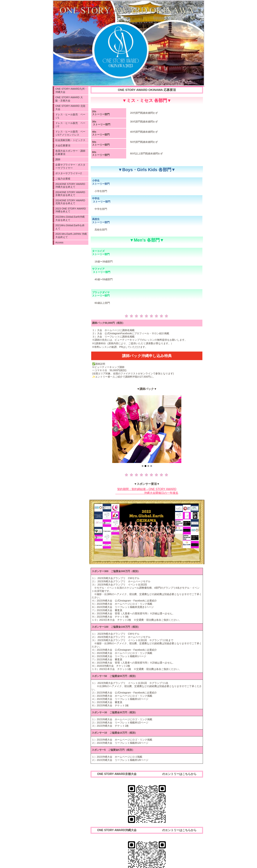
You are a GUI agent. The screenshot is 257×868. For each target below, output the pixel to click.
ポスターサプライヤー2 (69, 173)
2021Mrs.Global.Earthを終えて (70, 227)
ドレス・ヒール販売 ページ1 (70, 116)
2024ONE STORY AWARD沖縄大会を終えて (70, 185)
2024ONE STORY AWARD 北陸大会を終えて (70, 202)
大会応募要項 (63, 145)
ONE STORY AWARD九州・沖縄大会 (71, 90)
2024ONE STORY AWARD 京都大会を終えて (70, 194)
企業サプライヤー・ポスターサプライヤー (70, 166)
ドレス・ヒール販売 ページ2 (70, 125)
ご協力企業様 (63, 179)
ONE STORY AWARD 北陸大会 (70, 107)
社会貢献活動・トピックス (70, 140)
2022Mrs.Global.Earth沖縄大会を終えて (70, 218)
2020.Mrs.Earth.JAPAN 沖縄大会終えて (71, 235)
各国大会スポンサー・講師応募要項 (70, 152)
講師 (58, 159)
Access (59, 242)
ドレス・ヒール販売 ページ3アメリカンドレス (70, 133)
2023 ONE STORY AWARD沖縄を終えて (71, 210)
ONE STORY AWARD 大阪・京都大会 (69, 99)
